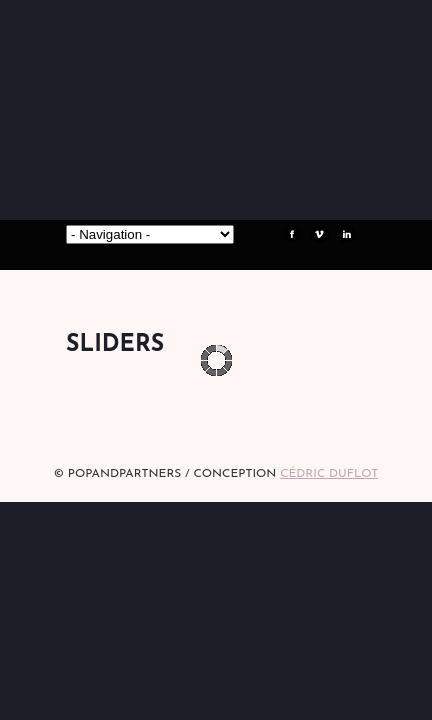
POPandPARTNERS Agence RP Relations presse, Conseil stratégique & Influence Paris (216, 170)
